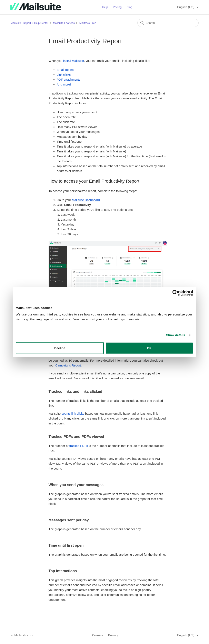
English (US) (186, 7)
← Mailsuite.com (22, 635)
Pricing (117, 7)
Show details (176, 335)
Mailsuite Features (64, 23)
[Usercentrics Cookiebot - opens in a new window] (175, 293)
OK (149, 348)
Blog (129, 7)
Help (105, 7)
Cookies (98, 635)
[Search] (168, 23)
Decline (60, 348)
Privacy (113, 635)
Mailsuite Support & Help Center (29, 23)
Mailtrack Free (88, 23)
